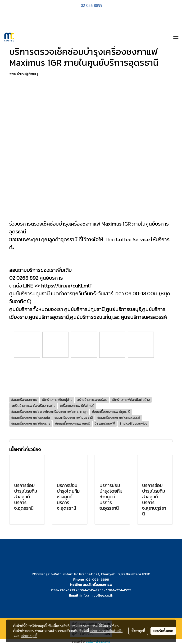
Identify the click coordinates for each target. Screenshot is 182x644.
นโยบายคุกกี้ (29, 636)
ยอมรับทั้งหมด (163, 631)
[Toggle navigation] (176, 37)
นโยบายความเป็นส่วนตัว (106, 631)
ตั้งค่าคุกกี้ (138, 631)
